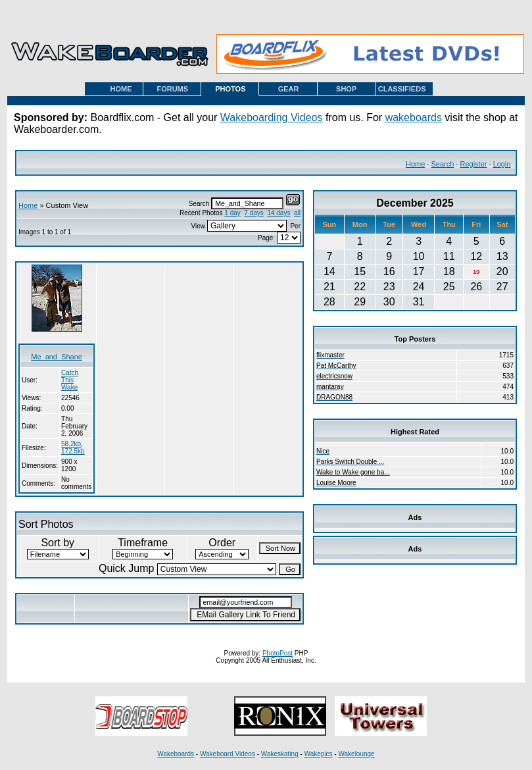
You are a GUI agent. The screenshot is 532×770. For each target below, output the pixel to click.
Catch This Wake (70, 380)
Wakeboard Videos (228, 754)
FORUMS (172, 89)
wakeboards (414, 117)
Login (502, 164)
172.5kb (73, 451)
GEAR (289, 89)
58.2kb (71, 444)
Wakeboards (176, 754)
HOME (121, 89)
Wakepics (319, 754)
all (297, 213)
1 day (232, 213)
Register (473, 164)
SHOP (346, 89)
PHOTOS (230, 89)
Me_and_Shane (57, 357)
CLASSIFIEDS (402, 89)
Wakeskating (280, 754)
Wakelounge (356, 754)
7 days (254, 213)
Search (442, 164)
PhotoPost (278, 653)
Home (415, 164)
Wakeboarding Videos (272, 117)
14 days (278, 213)
